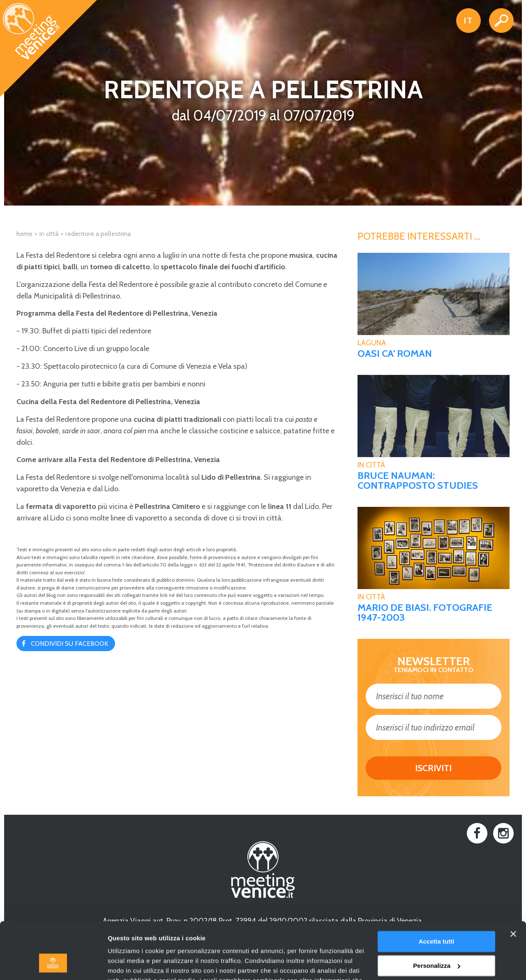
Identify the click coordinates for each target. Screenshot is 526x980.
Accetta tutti (437, 892)
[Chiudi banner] (513, 885)
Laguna (372, 343)
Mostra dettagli (130, 964)
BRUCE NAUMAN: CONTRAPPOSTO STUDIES (418, 481)
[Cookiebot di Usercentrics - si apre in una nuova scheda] (53, 964)
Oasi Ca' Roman (395, 354)
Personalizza (437, 916)
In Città (371, 465)
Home (24, 234)
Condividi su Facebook (69, 644)
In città (49, 234)
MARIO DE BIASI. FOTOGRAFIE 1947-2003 (425, 612)
